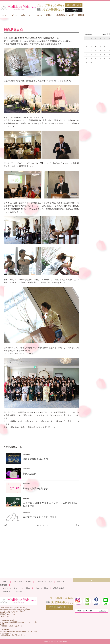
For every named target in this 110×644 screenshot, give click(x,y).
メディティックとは (44, 582)
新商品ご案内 (30, 474)
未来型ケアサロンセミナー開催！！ (41, 517)
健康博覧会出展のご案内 (35, 459)
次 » (77, 525)
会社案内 (7, 592)
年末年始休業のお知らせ (35, 489)
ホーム (5, 582)
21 (48, 525)
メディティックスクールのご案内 (17, 588)
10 (43, 525)
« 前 (5, 525)
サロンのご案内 (42, 588)
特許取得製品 (59, 588)
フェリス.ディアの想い (22, 582)
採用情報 (19, 592)
